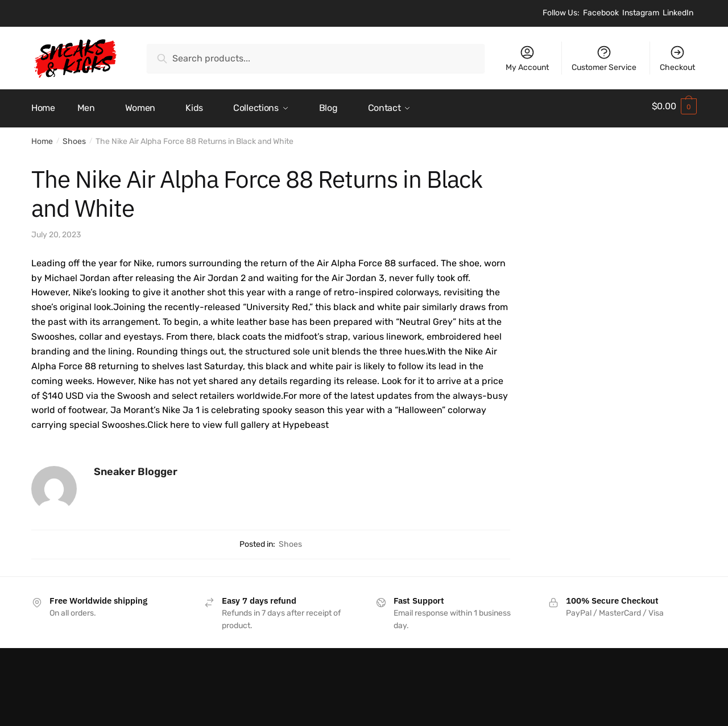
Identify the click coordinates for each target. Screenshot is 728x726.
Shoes (74, 137)
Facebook (601, 13)
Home (42, 137)
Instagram (641, 13)
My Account (527, 58)
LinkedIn (678, 13)
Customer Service (604, 58)
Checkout (677, 58)
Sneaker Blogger (136, 468)
